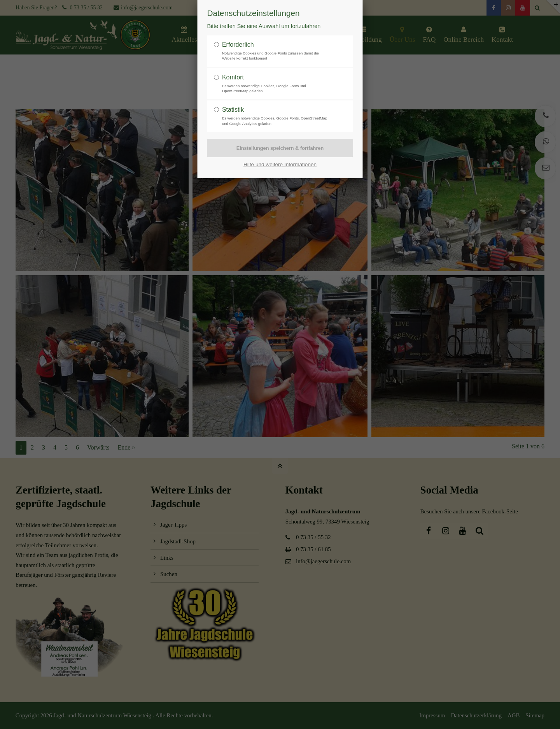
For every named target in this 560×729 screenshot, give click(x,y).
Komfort (233, 77)
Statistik (233, 110)
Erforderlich (238, 45)
